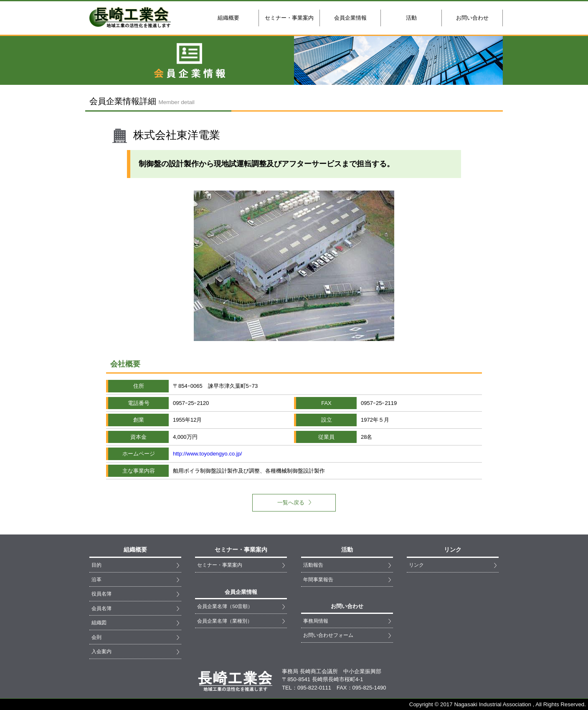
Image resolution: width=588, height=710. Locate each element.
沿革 (96, 579)
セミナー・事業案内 (289, 18)
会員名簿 (101, 608)
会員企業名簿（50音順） (225, 606)
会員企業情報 (350, 18)
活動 (411, 18)
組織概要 (228, 18)
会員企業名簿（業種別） (225, 621)
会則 (96, 637)
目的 (96, 565)
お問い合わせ (472, 18)
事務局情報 (316, 621)
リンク (416, 565)
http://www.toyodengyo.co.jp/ (207, 454)
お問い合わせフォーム (328, 635)
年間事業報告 (318, 579)
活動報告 (313, 565)
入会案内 (101, 651)
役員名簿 (101, 594)
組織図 (99, 622)
